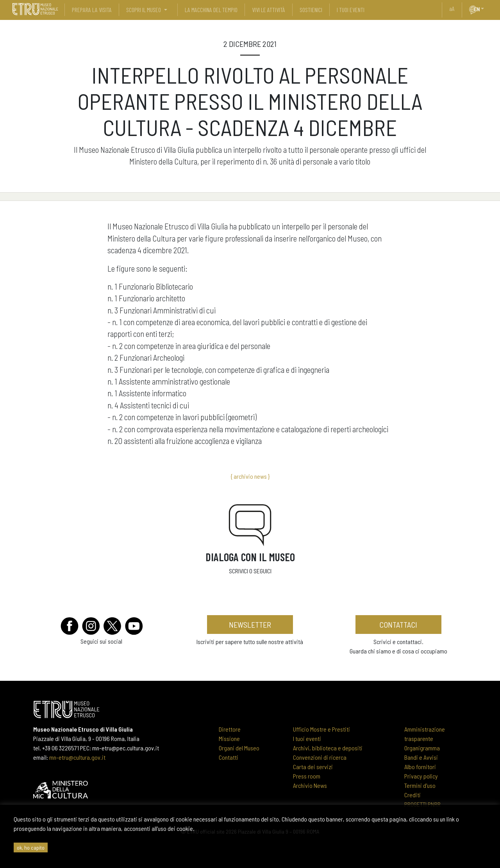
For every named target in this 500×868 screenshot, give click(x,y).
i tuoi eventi (351, 10)
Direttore (230, 729)
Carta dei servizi (313, 767)
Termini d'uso (420, 785)
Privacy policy (421, 776)
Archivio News (310, 785)
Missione (229, 738)
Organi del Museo (239, 748)
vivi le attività (269, 10)
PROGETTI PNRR (422, 804)
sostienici (311, 10)
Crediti (412, 795)
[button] (486, 9)
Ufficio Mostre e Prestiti (321, 729)
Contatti (229, 757)
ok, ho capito (31, 847)
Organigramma (422, 748)
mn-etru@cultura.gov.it (77, 757)
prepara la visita (92, 10)
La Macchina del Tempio (211, 10)
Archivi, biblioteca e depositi (328, 748)
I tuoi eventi (307, 738)
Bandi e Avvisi (421, 757)
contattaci (398, 625)
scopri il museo (144, 10)
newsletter (250, 625)
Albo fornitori (420, 767)
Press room (307, 776)
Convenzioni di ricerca (320, 757)
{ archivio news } (250, 476)
